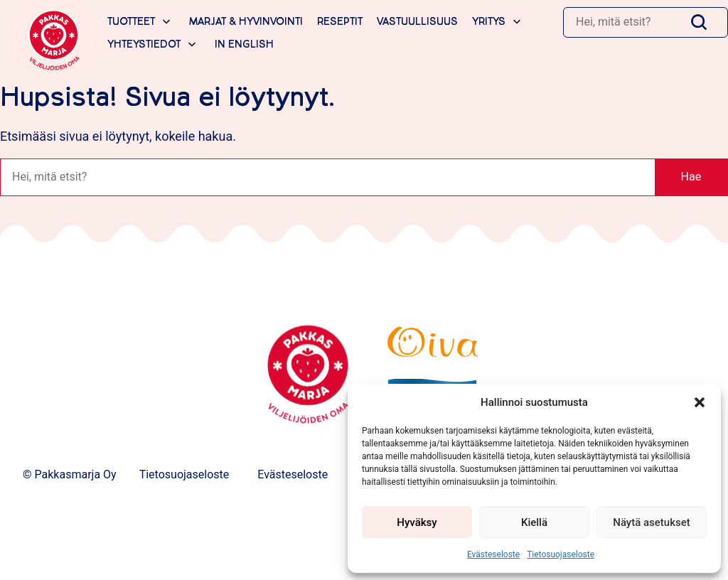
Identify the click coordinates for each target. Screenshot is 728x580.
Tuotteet (131, 22)
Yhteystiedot (144, 44)
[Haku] (623, 22)
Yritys (489, 22)
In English (244, 44)
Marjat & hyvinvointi (246, 22)
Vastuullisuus (417, 22)
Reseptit (340, 22)
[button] (700, 402)
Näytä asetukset (652, 522)
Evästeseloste (493, 554)
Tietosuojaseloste (561, 554)
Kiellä (534, 522)
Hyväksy (417, 522)
